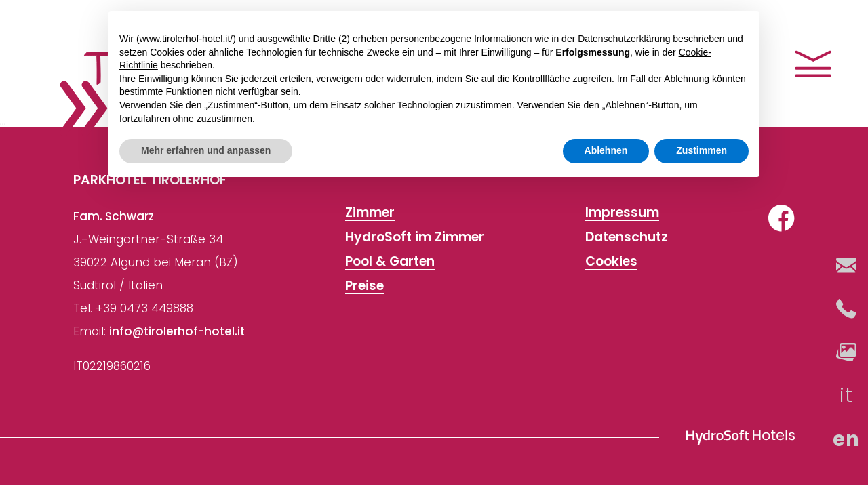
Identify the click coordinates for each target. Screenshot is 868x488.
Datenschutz (627, 237)
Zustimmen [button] (702, 150)
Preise (364, 286)
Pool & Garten (390, 262)
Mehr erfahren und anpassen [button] (206, 150)
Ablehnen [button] (606, 150)
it (847, 395)
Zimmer (370, 213)
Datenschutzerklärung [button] (624, 39)
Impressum (622, 213)
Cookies (611, 262)
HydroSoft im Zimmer (415, 237)
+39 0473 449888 (144, 308)
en (847, 439)
